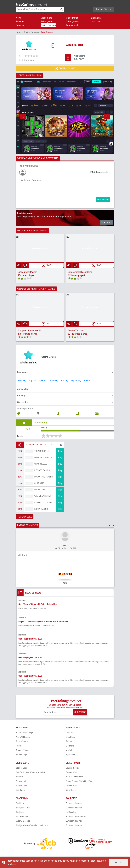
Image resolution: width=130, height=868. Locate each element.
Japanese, (76, 381)
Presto (19, 747)
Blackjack (96, 18)
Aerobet (69, 734)
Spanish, (43, 381)
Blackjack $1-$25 (23, 809)
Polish (87, 381)
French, (64, 381)
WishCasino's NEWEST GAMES (32, 230)
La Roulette (71, 814)
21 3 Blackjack (22, 818)
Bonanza (20, 778)
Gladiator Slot (22, 787)
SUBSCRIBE (80, 714)
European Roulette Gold (29, 331)
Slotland (39, 484)
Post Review (103, 200)
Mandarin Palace (43, 459)
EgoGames (71, 756)
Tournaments (73, 25)
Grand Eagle (41, 465)
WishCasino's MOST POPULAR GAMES (36, 289)
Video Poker (72, 18)
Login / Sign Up (104, 9)
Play (60, 452)
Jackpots (96, 21)
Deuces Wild (71, 774)
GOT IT (119, 862)
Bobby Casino (41, 510)
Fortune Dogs (22, 756)
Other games (72, 21)
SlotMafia (70, 747)
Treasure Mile (42, 452)
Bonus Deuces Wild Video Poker (80, 783)
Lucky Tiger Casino (44, 478)
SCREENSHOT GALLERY (29, 75)
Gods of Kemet (22, 743)
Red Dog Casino (42, 471)
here (13, 864)
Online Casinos (48, 25)
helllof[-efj (22, 556)
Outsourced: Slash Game (80, 272)
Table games (47, 21)
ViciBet (69, 752)
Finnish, (54, 381)
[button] (23, 116)
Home (19, 32)
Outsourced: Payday (28, 272)
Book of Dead (22, 769)
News (19, 18)
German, (22, 381)
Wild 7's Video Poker (75, 778)
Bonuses (20, 25)
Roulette (20, 21)
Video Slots (47, 18)
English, (33, 381)
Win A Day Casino (43, 497)
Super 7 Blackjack (23, 822)
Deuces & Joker (73, 769)
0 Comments (28, 60)
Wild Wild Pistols (23, 739)
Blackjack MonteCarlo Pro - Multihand (32, 827)
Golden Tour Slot (76, 331)
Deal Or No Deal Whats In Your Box (31, 774)
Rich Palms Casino (44, 504)
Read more (106, 222)
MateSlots (70, 739)
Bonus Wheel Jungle (25, 734)
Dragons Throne (23, 752)
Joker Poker (71, 792)
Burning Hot (21, 783)
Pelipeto (69, 743)
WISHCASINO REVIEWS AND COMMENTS (38, 158)
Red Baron (20, 792)
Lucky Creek (41, 491)
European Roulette (74, 805)
